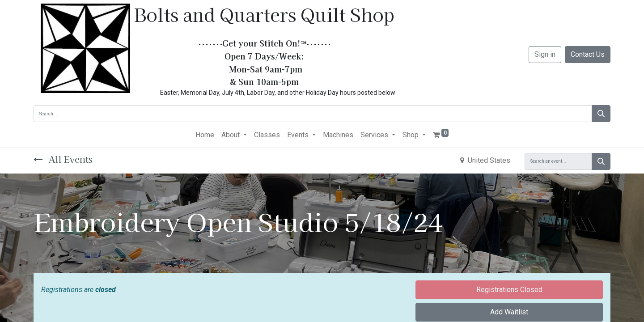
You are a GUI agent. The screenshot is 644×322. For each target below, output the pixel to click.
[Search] (601, 114)
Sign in (545, 54)
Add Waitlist (509, 312)
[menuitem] (205, 135)
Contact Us (588, 54)
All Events (63, 159)
